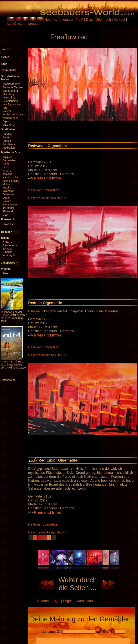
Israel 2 (7, 171)
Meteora (7, 184)
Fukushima (9, 98)
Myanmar (8, 191)
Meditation (9, 148)
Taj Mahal (8, 208)
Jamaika (8, 174)
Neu (48, 20)
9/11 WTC (9, 125)
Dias (90, 20)
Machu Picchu (11, 181)
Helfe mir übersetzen (44, 190)
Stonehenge (10, 204)
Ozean (6, 198)
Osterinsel (9, 194)
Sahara (7, 201)
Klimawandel (10, 118)
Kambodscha (10, 177)
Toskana (8, 249)
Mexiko (7, 188)
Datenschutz (8, 380)
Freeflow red (10, 144)
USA (5, 215)
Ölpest (6, 121)
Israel (6, 167)
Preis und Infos (48, 178)
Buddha (7, 134)
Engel (6, 137)
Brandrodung (10, 91)
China (6, 164)
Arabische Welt (11, 84)
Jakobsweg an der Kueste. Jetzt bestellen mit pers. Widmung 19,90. (14, 317)
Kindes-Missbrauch (14, 114)
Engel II (7, 141)
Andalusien (9, 160)
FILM (80, 20)
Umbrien (8, 252)
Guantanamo (10, 101)
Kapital (7, 111)
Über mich (104, 20)
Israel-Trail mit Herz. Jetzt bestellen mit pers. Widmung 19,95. (14, 365)
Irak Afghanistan (12, 104)
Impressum (33, 24)
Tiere (6, 273)
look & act (15, 24)
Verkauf (120, 20)
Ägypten (7, 157)
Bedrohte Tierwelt (13, 87)
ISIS (5, 108)
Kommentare (64, 20)
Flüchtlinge (9, 94)
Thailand (8, 211)
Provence (8, 224)
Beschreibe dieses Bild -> (47, 198)
